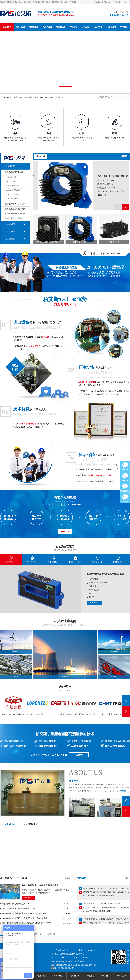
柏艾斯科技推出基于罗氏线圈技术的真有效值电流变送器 (25, 918)
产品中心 (74, 27)
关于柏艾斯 (111, 27)
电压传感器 (47, 27)
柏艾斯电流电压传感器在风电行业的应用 (106, 574)
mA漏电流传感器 (11, 177)
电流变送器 (20, 27)
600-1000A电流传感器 (12, 186)
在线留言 (107, 2)
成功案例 (85, 27)
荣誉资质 (33, 824)
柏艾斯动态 (6, 878)
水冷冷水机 (50, 934)
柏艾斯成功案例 (65, 621)
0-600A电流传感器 (11, 181)
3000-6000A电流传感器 (13, 194)
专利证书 (9, 824)
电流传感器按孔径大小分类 (16, 209)
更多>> (68, 878)
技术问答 (81, 878)
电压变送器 (61, 27)
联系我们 (124, 27)
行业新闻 (22, 878)
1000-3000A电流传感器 (13, 190)
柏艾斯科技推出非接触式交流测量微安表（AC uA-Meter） (25, 913)
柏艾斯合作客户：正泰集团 (12, 714)
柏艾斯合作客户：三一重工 (110, 714)
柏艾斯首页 (7, 27)
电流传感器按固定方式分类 (16, 214)
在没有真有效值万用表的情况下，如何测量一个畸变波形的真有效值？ (106, 890)
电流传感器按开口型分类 (15, 204)
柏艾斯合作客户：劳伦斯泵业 (61, 715)
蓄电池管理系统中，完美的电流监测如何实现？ (41, 885)
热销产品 (41, 156)
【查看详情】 (98, 195)
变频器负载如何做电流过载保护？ (15, 904)
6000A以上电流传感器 (12, 199)
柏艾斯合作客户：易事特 (86, 714)
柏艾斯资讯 (98, 27)
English (126, 2)
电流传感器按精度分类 (14, 218)
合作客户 (65, 687)
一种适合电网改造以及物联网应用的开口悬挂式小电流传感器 (106, 921)
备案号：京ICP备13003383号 (87, 950)
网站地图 (117, 2)
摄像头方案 (37, 934)
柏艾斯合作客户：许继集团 (37, 714)
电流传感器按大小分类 (14, 172)
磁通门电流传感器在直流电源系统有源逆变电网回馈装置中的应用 (28, 923)
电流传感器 (34, 27)
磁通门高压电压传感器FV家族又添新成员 (18, 909)
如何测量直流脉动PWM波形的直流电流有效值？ (102, 905)
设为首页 (98, 2)
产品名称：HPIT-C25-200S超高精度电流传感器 (109, 177)
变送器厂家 (60, 97)
